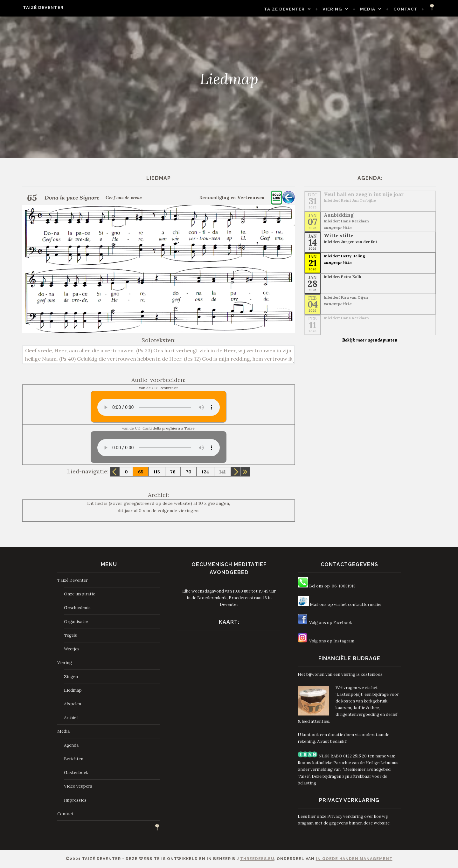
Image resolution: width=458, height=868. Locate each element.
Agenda (71, 745)
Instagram (344, 641)
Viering (347, 9)
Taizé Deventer (29, 7)
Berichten (74, 759)
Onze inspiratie (80, 594)
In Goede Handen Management (354, 859)
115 (157, 472)
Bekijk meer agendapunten (370, 340)
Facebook (343, 623)
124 (205, 472)
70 (189, 472)
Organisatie (76, 622)
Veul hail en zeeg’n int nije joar (364, 194)
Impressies (75, 800)
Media (382, 9)
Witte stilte (339, 235)
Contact (420, 9)
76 (173, 472)
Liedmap (73, 690)
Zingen (71, 677)
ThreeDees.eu (257, 859)
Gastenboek (76, 773)
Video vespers (78, 786)
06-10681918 (344, 586)
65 (141, 472)
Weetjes (72, 649)
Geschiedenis (77, 608)
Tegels (70, 635)
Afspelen (73, 704)
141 (222, 472)
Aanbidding (339, 215)
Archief (71, 718)
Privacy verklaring (345, 816)
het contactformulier (361, 604)
